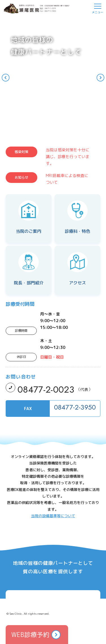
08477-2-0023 (46, 390)
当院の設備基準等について (53, 516)
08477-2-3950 (75, 407)
